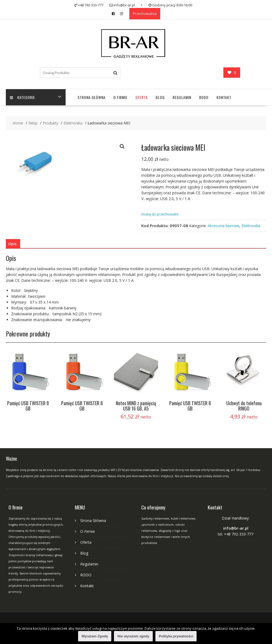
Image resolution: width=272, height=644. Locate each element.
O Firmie (120, 97)
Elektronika (251, 226)
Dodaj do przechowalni (160, 214)
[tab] (12, 244)
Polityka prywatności (176, 636)
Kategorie (22, 97)
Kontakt (224, 97)
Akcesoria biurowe (224, 226)
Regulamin (182, 97)
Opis (12, 244)
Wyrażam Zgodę (95, 636)
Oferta (142, 97)
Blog (160, 97)
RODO (204, 97)
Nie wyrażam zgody (133, 636)
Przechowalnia (145, 14)
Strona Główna (92, 97)
